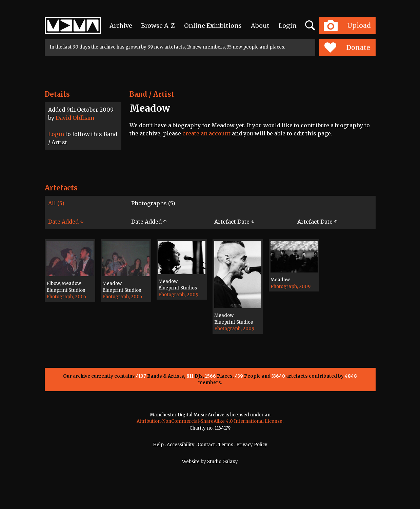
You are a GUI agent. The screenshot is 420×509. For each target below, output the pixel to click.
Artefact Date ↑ (317, 222)
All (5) (56, 203)
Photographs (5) (153, 203)
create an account (206, 133)
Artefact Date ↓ (234, 222)
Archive (121, 26)
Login (288, 26)
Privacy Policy (252, 445)
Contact (206, 445)
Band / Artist (152, 94)
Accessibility (181, 445)
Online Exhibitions (213, 26)
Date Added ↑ (149, 222)
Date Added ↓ (66, 222)
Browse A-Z (158, 26)
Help (158, 445)
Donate (347, 48)
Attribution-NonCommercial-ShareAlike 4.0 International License (209, 421)
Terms (226, 445)
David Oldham (75, 118)
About (260, 26)
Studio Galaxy (223, 462)
